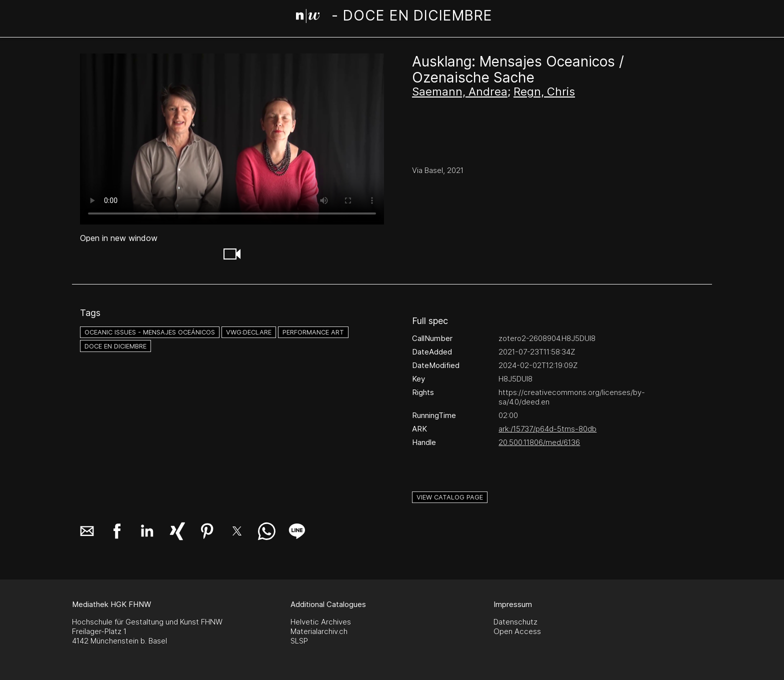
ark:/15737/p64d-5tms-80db (547, 429)
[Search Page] (394, 17)
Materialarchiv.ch (319, 631)
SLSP (299, 641)
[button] (232, 254)
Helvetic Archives (321, 622)
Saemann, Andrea (460, 91)
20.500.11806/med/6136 (539, 442)
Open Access (517, 631)
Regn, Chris (544, 91)
